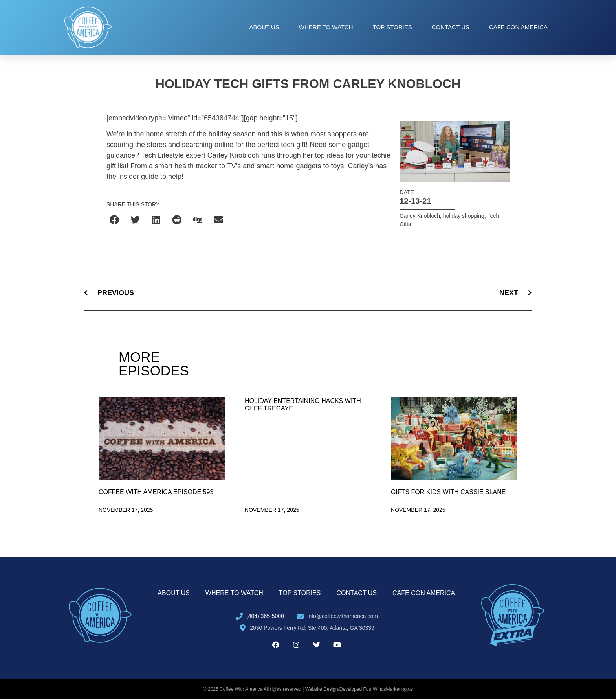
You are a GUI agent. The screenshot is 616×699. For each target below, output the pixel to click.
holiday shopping (464, 216)
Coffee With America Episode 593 (156, 492)
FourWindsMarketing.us (388, 689)
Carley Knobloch (420, 216)
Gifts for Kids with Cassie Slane (448, 492)
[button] (115, 220)
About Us (264, 27)
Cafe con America (518, 27)
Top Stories (392, 27)
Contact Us (451, 27)
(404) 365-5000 (265, 616)
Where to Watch (326, 27)
